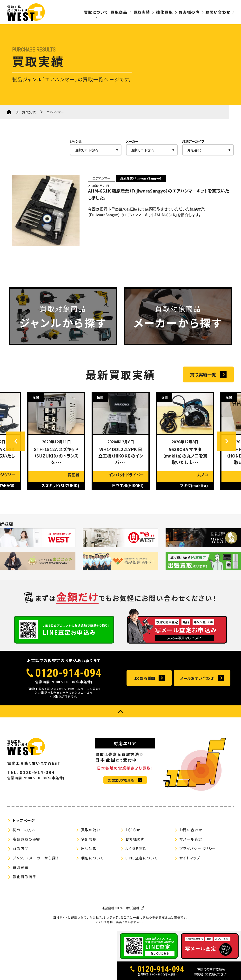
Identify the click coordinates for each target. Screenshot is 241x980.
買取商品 (119, 12)
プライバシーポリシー (198, 848)
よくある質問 (144, 678)
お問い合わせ (218, 12)
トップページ (24, 820)
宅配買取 (89, 839)
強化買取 (164, 12)
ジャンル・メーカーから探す (36, 858)
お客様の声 (189, 12)
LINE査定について (142, 858)
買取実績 (142, 12)
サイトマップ (190, 858)
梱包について (92, 858)
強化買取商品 (24, 877)
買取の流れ (91, 830)
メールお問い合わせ (197, 678)
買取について (96, 12)
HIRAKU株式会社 (128, 908)
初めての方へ (24, 830)
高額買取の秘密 (26, 839)
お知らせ (133, 830)
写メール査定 (191, 839)
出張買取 (89, 848)
